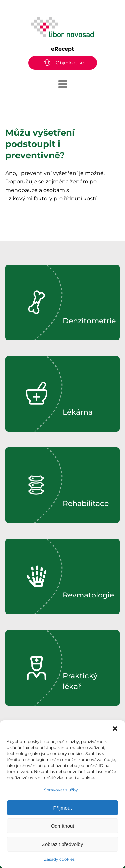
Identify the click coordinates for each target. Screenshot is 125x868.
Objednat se (70, 63)
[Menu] (63, 84)
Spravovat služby (61, 790)
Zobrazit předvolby (62, 844)
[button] (115, 729)
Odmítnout (62, 826)
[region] (62, 302)
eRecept (62, 49)
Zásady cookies (59, 859)
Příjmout (63, 808)
